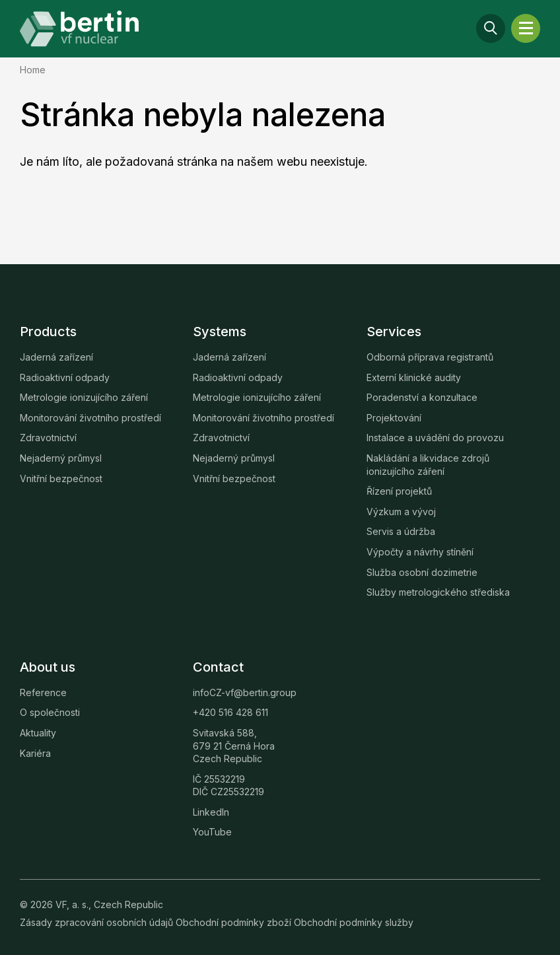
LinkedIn (211, 812)
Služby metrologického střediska (438, 592)
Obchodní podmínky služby (354, 922)
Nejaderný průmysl (61, 458)
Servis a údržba (401, 531)
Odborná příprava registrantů (430, 357)
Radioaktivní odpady (65, 377)
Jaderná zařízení (56, 357)
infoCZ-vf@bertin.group (245, 692)
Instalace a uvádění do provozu (435, 438)
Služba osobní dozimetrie (422, 572)
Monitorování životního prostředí (90, 418)
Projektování (394, 418)
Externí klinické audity (414, 377)
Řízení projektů (399, 491)
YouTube (212, 832)
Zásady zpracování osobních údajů (98, 922)
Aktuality (38, 733)
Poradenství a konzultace (422, 397)
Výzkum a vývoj (401, 512)
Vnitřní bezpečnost (61, 478)
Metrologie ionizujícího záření (84, 397)
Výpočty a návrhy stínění (420, 552)
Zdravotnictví (48, 438)
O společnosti (50, 712)
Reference (43, 692)
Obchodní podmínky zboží (235, 922)
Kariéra (35, 753)
